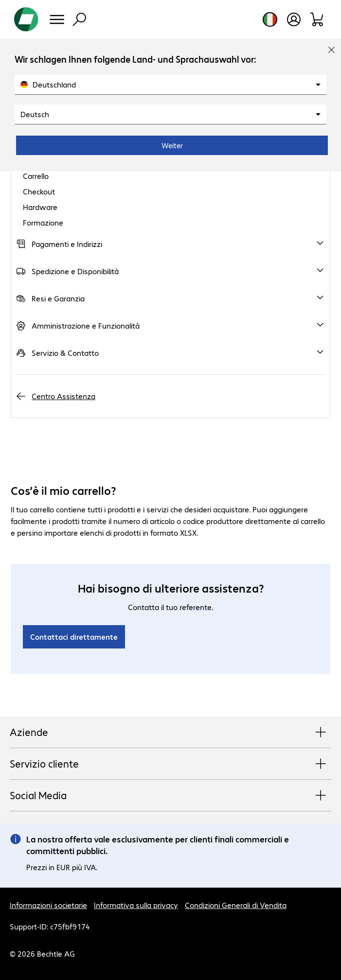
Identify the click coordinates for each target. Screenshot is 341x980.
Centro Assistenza (63, 396)
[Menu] (57, 19)
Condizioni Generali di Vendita (236, 905)
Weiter (172, 145)
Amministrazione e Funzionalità (86, 325)
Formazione (43, 222)
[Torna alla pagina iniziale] (26, 19)
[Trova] (79, 19)
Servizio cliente (170, 764)
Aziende (170, 733)
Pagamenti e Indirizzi (67, 244)
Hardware (40, 207)
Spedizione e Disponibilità (75, 271)
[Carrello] (317, 19)
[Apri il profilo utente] (294, 19)
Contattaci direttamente (74, 637)
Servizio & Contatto (65, 353)
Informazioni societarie (48, 905)
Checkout (39, 191)
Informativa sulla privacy (136, 905)
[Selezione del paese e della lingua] (270, 19)
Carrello (36, 176)
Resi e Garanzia (58, 298)
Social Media (170, 796)
